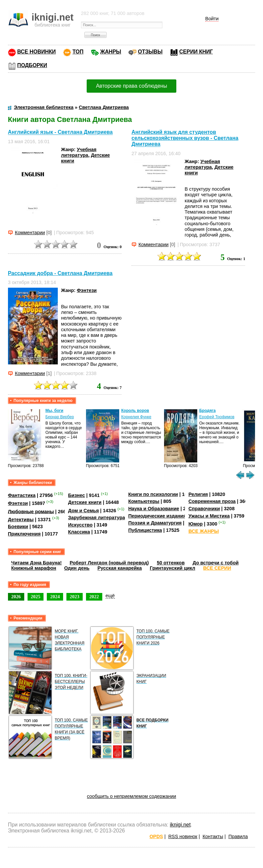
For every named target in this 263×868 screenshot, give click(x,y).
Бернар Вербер (60, 417)
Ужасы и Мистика (209, 516)
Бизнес (77, 495)
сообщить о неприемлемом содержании (132, 796)
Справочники (204, 509)
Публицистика (145, 530)
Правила (238, 836)
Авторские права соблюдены (131, 86)
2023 (75, 597)
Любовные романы (31, 511)
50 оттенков (171, 563)
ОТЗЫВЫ (150, 52)
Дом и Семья (84, 511)
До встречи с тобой (216, 563)
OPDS (156, 836)
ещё (110, 596)
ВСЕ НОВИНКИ (37, 52)
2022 (94, 597)
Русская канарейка (120, 568)
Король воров (135, 411)
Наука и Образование (154, 509)
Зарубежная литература (96, 518)
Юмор (195, 524)
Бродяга (207, 411)
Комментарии (30, 233)
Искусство (80, 525)
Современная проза (212, 501)
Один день (77, 568)
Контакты (213, 836)
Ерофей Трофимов (217, 417)
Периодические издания (157, 516)
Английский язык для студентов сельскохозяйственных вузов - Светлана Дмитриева (185, 138)
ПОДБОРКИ (32, 65)
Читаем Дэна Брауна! (37, 563)
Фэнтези (87, 290)
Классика (79, 532)
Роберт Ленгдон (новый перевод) (109, 563)
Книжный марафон (34, 568)
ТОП (78, 52)
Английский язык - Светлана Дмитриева (60, 132)
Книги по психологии (153, 494)
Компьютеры (144, 501)
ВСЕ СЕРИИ (217, 568)
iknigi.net (180, 825)
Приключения (24, 534)
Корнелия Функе (136, 417)
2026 (16, 597)
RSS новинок (183, 836)
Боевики (18, 527)
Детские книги (85, 502)
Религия (198, 494)
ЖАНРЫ (111, 52)
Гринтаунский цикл (173, 568)
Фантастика (22, 495)
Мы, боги (54, 411)
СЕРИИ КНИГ (196, 52)
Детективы (21, 520)
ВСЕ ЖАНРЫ (203, 531)
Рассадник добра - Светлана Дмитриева (60, 273)
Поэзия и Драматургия (155, 523)
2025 (36, 597)
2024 (55, 597)
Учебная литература (79, 152)
